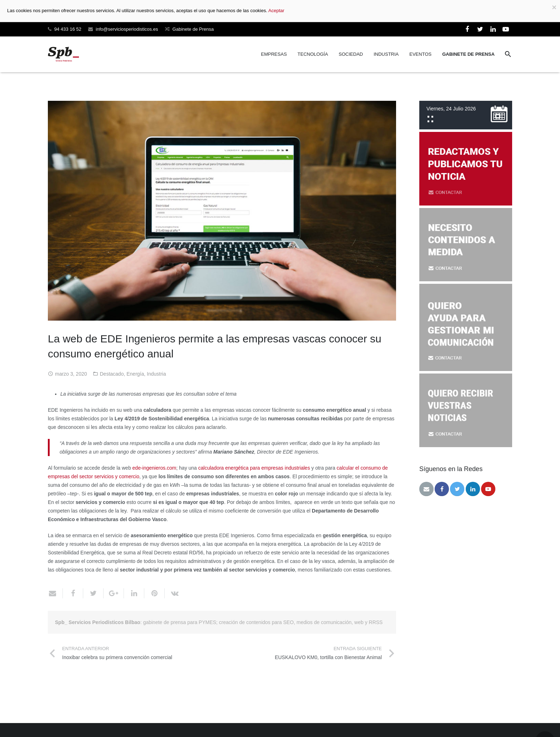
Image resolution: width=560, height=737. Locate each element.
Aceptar (276, 11)
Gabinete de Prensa (193, 29)
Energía (135, 374)
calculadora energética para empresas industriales (254, 468)
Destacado (112, 374)
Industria (156, 374)
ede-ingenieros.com (154, 468)
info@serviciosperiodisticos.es (127, 29)
